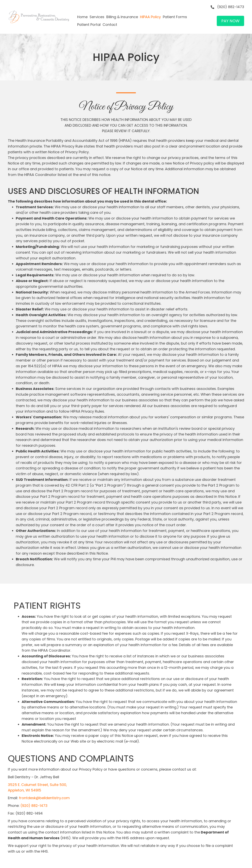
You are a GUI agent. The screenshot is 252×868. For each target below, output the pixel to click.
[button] (230, 21)
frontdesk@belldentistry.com (44, 798)
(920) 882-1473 (231, 7)
